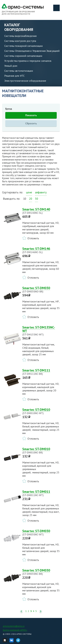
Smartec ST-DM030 (41, 290)
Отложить (33, 238)
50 (37, 199)
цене (29, 192)
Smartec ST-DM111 (41, 372)
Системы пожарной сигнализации (23, 46)
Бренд (9, 109)
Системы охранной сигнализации (23, 56)
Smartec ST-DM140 (41, 211)
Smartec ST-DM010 (41, 411)
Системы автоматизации (19, 71)
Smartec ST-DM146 (41, 250)
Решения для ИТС (14, 76)
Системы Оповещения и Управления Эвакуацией (32, 51)
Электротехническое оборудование (25, 81)
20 (31, 199)
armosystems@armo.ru (14, 626)
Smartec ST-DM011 (41, 493)
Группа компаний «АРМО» (15, 630)
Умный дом (11, 66)
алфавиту (41, 192)
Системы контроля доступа (20, 41)
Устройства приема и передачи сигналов (28, 61)
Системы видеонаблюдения (20, 36)
